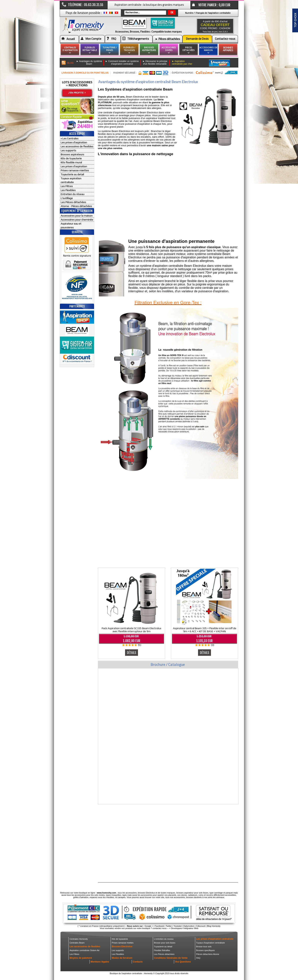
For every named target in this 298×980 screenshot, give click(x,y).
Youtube (177, 926)
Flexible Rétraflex (162, 950)
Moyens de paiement (81, 958)
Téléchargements (138, 39)
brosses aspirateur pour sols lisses (192, 893)
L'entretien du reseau (164, 939)
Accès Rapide (77, 134)
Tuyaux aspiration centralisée (71, 180)
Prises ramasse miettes (75, 170)
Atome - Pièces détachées (76, 206)
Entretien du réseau (73, 194)
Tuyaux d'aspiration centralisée (210, 943)
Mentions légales (100, 962)
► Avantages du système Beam (89, 63)
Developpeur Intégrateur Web (185, 928)
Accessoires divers (169, 50)
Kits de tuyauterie (71, 158)
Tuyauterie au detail (72, 174)
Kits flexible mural (71, 162)
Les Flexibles (68, 190)
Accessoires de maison (208, 50)
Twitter (169, 926)
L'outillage (67, 198)
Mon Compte (93, 39)
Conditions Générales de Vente (171, 958)
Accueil (71, 39)
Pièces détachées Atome (208, 954)
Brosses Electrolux (122, 947)
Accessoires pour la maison (77, 216)
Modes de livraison (122, 958)
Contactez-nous (225, 39)
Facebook (159, 926)
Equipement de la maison (77, 211)
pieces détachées (189, 50)
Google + (149, 926)
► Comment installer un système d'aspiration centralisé (122, 63)
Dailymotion (189, 926)
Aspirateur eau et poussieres (71, 226)
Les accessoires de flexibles (77, 146)
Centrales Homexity (79, 939)
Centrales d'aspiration (70, 50)
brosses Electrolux (146, 893)
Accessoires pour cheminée (77, 220)
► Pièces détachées (168, 39)
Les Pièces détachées (73, 202)
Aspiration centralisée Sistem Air (85, 950)
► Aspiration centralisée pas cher (182, 63)
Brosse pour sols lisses (165, 943)
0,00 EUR (225, 5)
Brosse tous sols (204, 947)
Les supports (68, 150)
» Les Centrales (70, 138)
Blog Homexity (214, 926)
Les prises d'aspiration (74, 142)
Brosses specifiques (205, 950)
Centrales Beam (77, 943)
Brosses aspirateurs (72, 154)
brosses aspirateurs (149, 50)
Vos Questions (183, 962)
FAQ (114, 39)
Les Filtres (67, 186)
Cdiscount (201, 926)
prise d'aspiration (125, 134)
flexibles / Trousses (129, 50)
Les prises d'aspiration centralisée (215, 939)
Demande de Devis (197, 39)
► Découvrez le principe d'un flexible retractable (155, 63)
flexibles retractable (90, 50)
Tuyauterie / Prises (110, 50)
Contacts (138, 962)
